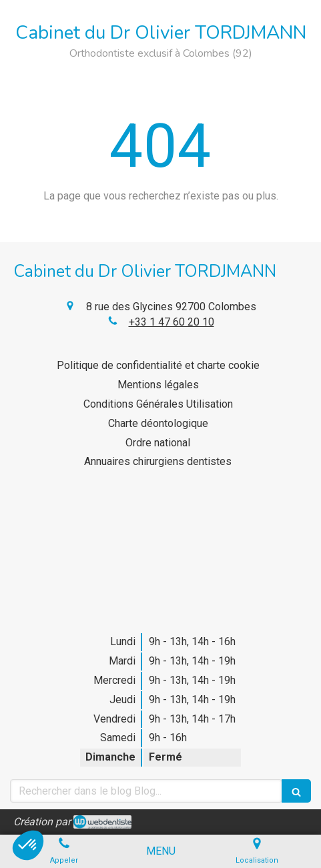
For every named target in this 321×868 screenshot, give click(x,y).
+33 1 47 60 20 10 (172, 322)
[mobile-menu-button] (161, 852)
